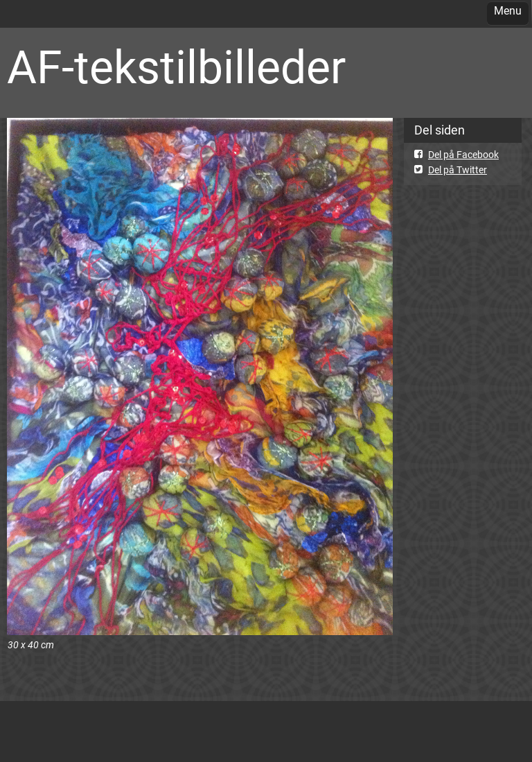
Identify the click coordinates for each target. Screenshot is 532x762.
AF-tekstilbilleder (176, 68)
